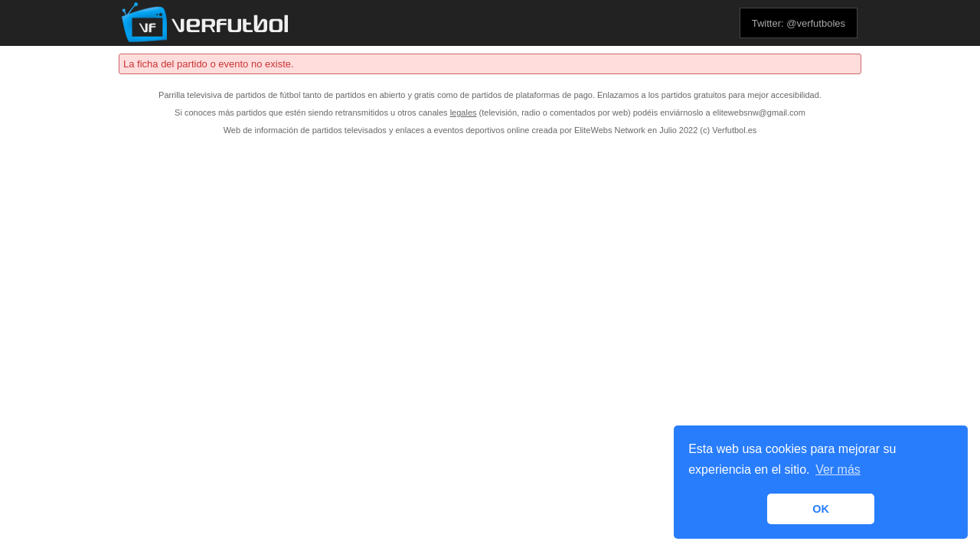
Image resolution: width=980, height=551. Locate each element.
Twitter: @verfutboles (799, 23)
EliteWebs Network (610, 130)
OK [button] (821, 509)
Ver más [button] (838, 469)
